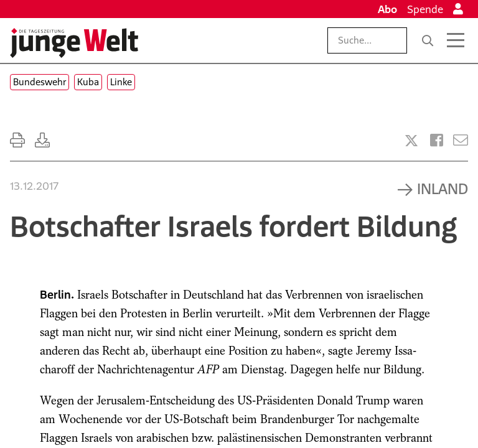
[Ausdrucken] (17, 140)
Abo (387, 9)
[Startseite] (74, 43)
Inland (443, 189)
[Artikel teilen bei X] (411, 141)
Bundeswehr (40, 82)
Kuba (88, 82)
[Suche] (428, 40)
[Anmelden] (458, 9)
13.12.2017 (34, 186)
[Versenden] (461, 140)
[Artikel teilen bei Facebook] (437, 140)
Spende (425, 9)
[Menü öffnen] (456, 40)
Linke (121, 82)
